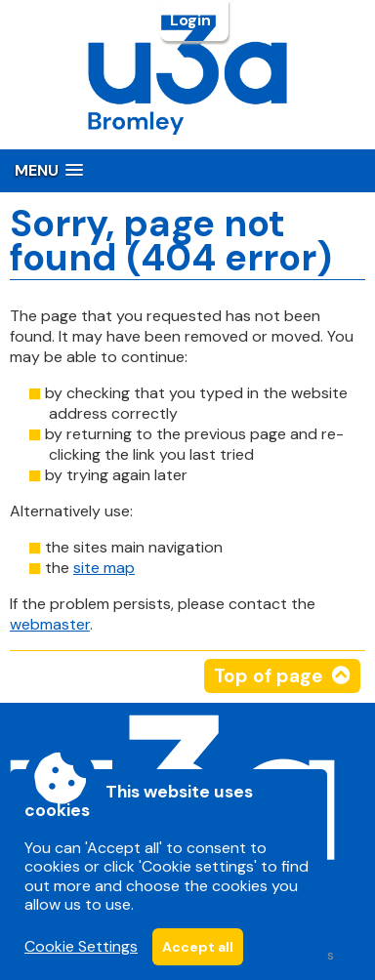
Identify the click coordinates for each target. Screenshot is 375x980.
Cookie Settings (81, 946)
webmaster (50, 624)
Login (192, 20)
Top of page (268, 676)
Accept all (198, 947)
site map (104, 568)
